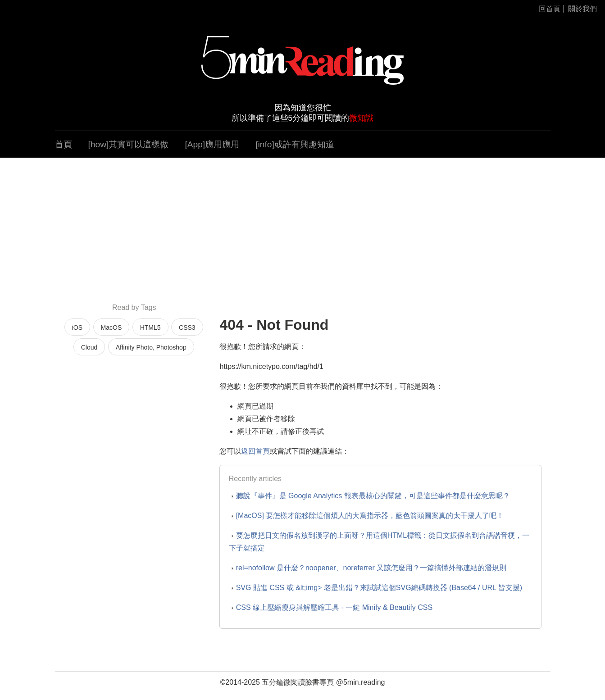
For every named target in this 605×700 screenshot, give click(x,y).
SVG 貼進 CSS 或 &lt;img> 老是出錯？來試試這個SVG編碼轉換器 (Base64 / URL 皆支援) (379, 588)
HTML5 (150, 327)
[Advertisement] (303, 230)
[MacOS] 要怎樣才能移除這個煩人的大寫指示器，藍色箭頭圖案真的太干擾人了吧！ (370, 516)
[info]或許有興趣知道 (295, 144)
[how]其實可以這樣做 (129, 144)
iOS (77, 327)
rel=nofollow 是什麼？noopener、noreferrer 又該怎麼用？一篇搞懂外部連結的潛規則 (371, 568)
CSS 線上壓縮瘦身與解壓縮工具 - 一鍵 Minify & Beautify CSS (334, 607)
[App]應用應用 (212, 144)
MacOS (111, 327)
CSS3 (187, 327)
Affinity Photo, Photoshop (151, 347)
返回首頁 (255, 451)
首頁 (64, 144)
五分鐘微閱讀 (283, 682)
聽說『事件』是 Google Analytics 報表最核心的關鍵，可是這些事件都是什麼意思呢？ (373, 496)
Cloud (89, 347)
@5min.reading (361, 682)
